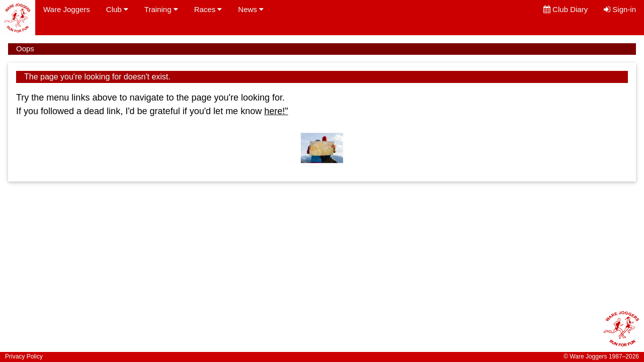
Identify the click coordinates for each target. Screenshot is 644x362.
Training (161, 9)
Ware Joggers (67, 9)
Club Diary (566, 9)
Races (208, 9)
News (251, 9)
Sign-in (620, 9)
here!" (276, 111)
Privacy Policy (24, 356)
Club (117, 9)
